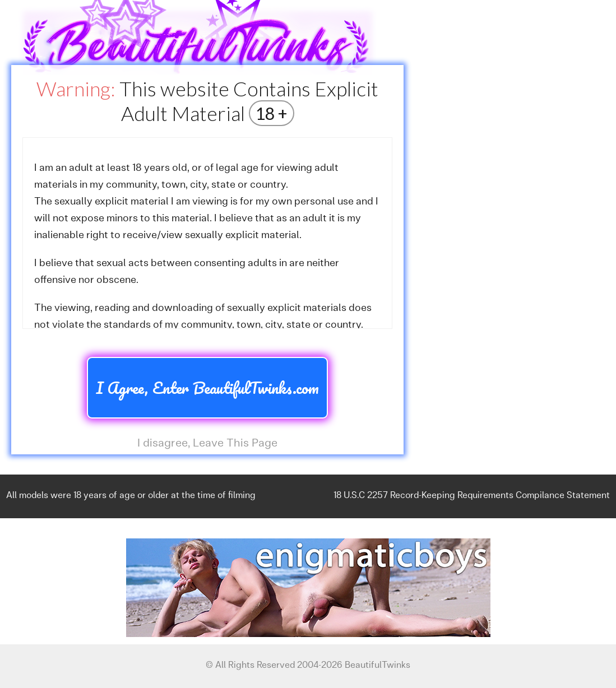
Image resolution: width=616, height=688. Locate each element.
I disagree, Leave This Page (207, 444)
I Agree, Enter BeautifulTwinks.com (207, 388)
